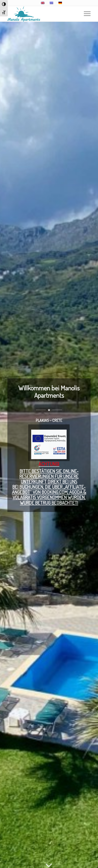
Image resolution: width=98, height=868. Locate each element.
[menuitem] (85, 14)
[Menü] (85, 14)
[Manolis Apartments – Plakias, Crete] (41, 14)
